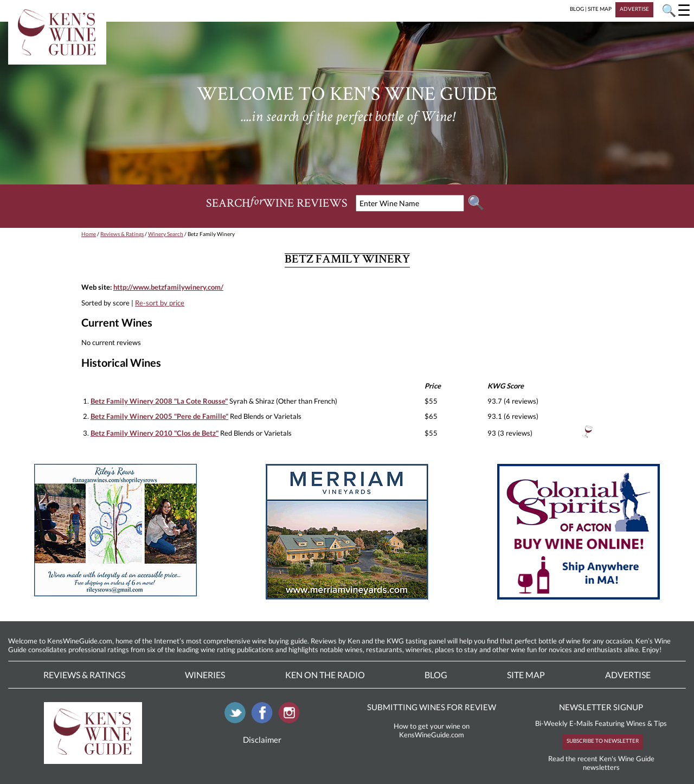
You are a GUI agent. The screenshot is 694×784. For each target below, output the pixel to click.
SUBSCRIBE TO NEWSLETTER (603, 741)
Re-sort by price (160, 303)
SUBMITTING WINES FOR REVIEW (432, 707)
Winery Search (166, 234)
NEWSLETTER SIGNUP (601, 707)
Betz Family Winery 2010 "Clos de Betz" (155, 433)
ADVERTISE (634, 9)
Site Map (526, 675)
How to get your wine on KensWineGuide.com (432, 730)
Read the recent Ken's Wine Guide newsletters (601, 763)
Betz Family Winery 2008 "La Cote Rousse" (159, 401)
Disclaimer (262, 740)
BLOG (577, 9)
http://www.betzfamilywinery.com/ (168, 287)
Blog (436, 675)
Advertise (628, 675)
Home (89, 234)
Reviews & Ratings (122, 234)
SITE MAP (600, 9)
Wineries (205, 675)
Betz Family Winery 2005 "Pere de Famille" (159, 416)
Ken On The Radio (325, 675)
